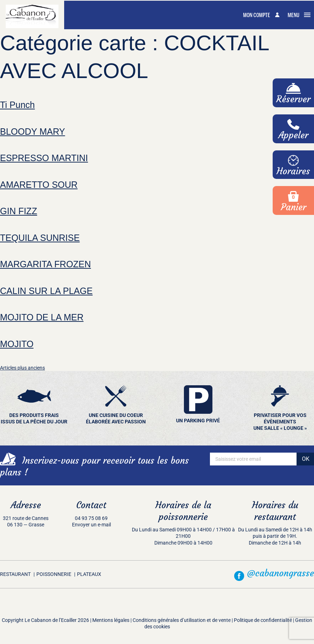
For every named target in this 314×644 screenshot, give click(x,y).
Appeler (293, 130)
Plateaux (89, 574)
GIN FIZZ (19, 211)
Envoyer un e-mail (91, 525)
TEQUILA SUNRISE (40, 238)
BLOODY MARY (32, 132)
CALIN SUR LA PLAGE (46, 291)
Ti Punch (17, 105)
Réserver (293, 94)
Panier (294, 200)
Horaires (293, 166)
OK (306, 459)
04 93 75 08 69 (91, 518)
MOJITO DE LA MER (42, 317)
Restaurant (15, 574)
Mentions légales (111, 620)
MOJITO (17, 344)
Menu (299, 16)
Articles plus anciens (22, 368)
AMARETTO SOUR (39, 185)
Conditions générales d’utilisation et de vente (182, 620)
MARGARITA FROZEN (45, 264)
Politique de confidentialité (263, 620)
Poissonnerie (54, 574)
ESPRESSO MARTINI (44, 158)
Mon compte (261, 16)
